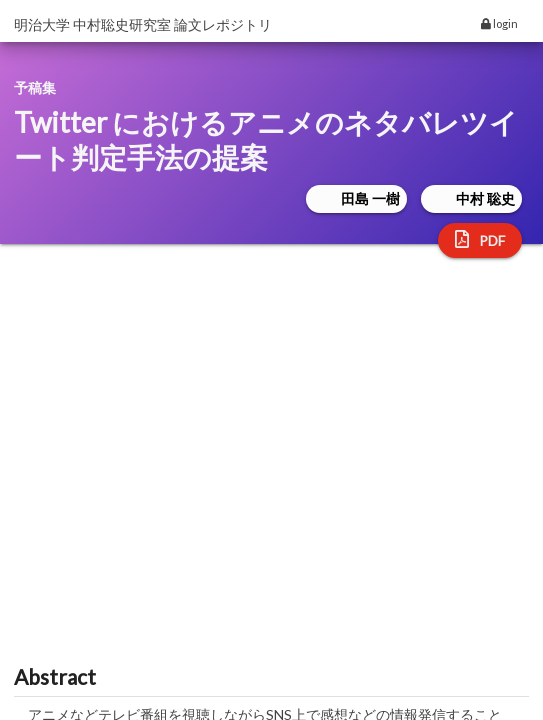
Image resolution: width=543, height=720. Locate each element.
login (499, 23)
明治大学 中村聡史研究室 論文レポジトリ (143, 24)
